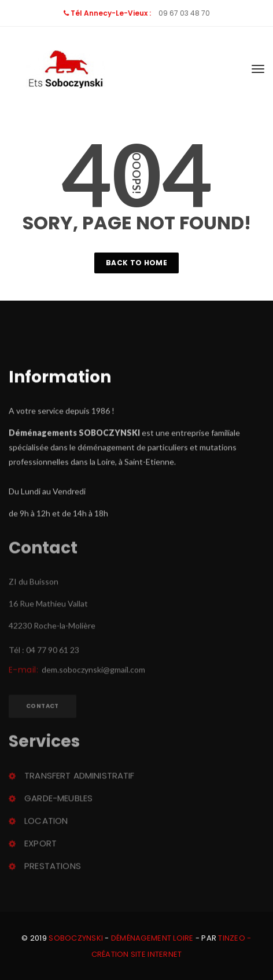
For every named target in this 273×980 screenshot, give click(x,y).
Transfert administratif (79, 777)
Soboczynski (76, 938)
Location (46, 822)
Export (40, 845)
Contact (43, 707)
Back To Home (136, 263)
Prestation (53, 867)
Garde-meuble (58, 800)
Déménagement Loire (152, 938)
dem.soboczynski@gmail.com (93, 671)
